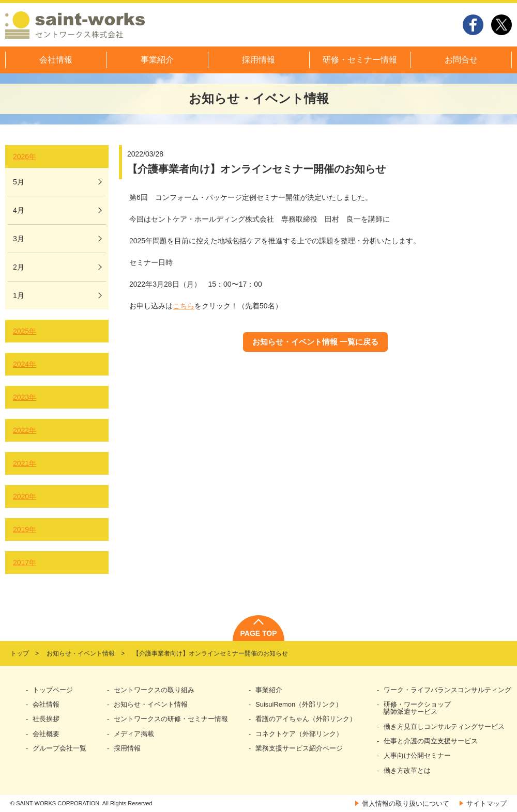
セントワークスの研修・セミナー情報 (171, 719)
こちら (184, 306)
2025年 (25, 331)
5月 (19, 182)
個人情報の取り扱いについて (406, 803)
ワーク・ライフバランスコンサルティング (447, 690)
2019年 (25, 529)
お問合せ (461, 60)
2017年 (25, 563)
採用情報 (258, 60)
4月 (19, 210)
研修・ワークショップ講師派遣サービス (417, 708)
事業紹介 (157, 60)
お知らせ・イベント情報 (81, 653)
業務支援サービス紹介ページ (299, 748)
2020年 (25, 496)
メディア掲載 (134, 734)
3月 (19, 239)
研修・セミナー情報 (360, 60)
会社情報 (56, 60)
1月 (19, 295)
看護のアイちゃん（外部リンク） (306, 719)
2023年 (25, 397)
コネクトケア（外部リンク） (299, 734)
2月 (19, 267)
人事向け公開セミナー (417, 756)
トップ (20, 653)
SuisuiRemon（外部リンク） (299, 705)
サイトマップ (486, 803)
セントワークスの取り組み (154, 690)
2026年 (25, 157)
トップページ (53, 690)
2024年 (25, 364)
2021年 (25, 463)
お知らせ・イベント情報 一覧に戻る (315, 342)
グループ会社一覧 (59, 748)
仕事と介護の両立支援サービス (431, 741)
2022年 (25, 430)
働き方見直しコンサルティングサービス (444, 727)
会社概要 (46, 734)
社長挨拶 (46, 719)
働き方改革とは (407, 771)
